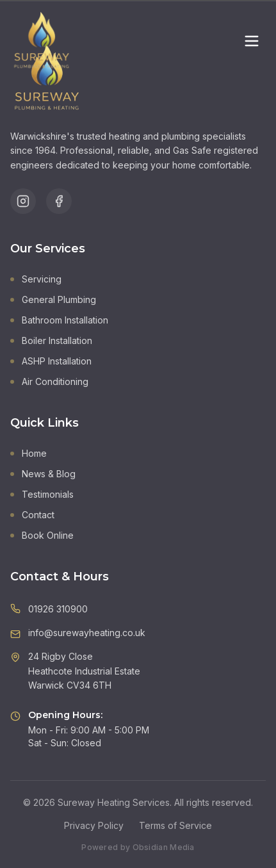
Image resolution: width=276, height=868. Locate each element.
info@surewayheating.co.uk (87, 633)
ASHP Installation (51, 361)
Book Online (42, 535)
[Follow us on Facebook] (59, 201)
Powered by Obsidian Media (138, 847)
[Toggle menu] (252, 41)
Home (28, 453)
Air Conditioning (49, 381)
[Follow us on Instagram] (23, 201)
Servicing (36, 279)
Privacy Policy (94, 825)
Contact (32, 515)
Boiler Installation (51, 340)
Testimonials (42, 494)
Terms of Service (175, 825)
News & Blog (43, 474)
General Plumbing (53, 299)
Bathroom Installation (59, 320)
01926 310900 (58, 609)
